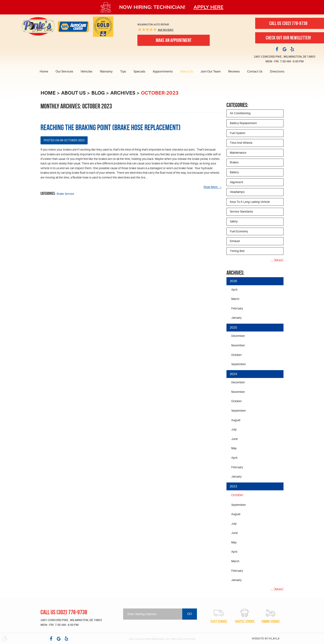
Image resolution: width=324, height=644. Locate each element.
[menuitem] (46, 72)
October (236, 355)
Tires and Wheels (241, 143)
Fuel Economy (239, 231)
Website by (265, 638)
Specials (139, 72)
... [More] (277, 260)
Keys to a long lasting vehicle (250, 202)
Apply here (209, 7)
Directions (277, 72)
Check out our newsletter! (288, 38)
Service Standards (241, 211)
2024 (233, 374)
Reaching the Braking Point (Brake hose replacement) (111, 127)
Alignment (236, 182)
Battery (234, 172)
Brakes (234, 162)
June (235, 439)
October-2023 (160, 93)
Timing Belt (237, 251)
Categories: (237, 105)
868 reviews (166, 30)
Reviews (234, 72)
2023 (233, 486)
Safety (234, 221)
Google (285, 49)
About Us (187, 72)
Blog (98, 93)
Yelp (292, 49)
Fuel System (238, 133)
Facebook (277, 49)
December (238, 336)
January (236, 318)
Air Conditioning (240, 113)
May (234, 448)
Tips (123, 72)
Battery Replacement (243, 123)
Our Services (64, 72)
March (235, 299)
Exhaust (235, 241)
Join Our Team (211, 72)
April (234, 290)
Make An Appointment (174, 40)
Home (44, 72)
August (236, 420)
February (237, 308)
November (238, 345)
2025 (233, 328)
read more (211, 187)
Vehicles (86, 72)
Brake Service (65, 194)
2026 (233, 281)
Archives (123, 93)
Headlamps (237, 192)
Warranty (106, 72)
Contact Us (255, 72)
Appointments (163, 72)
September (239, 364)
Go (190, 614)
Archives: (235, 273)
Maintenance (238, 153)
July (234, 429)
